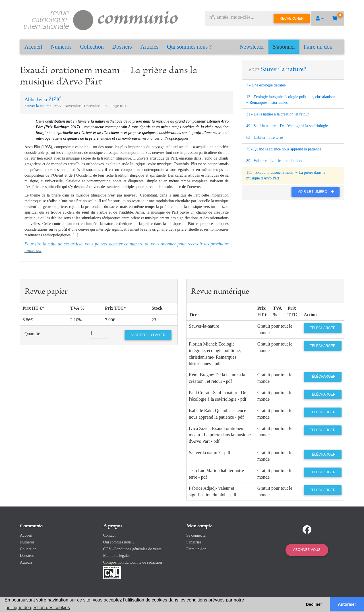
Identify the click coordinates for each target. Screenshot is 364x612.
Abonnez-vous (307, 550)
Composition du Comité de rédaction (133, 562)
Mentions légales (117, 556)
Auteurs (26, 562)
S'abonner (284, 47)
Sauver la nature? (38, 106)
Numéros (61, 47)
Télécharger (323, 328)
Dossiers (122, 47)
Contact (109, 535)
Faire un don (318, 47)
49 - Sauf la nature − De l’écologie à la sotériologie (287, 126)
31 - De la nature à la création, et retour (278, 114)
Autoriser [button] (347, 604)
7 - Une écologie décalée (266, 85)
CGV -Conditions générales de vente (133, 549)
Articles (149, 47)
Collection (92, 47)
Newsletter (252, 47)
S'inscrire (194, 542)
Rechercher (292, 18)
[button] (320, 18)
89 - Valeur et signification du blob (274, 161)
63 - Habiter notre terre (265, 138)
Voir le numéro (317, 192)
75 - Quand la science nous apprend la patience (284, 149)
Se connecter (197, 535)
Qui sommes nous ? (189, 47)
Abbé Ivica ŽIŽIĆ (43, 100)
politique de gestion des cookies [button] (38, 608)
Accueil (33, 47)
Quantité (32, 334)
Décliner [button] (314, 604)
